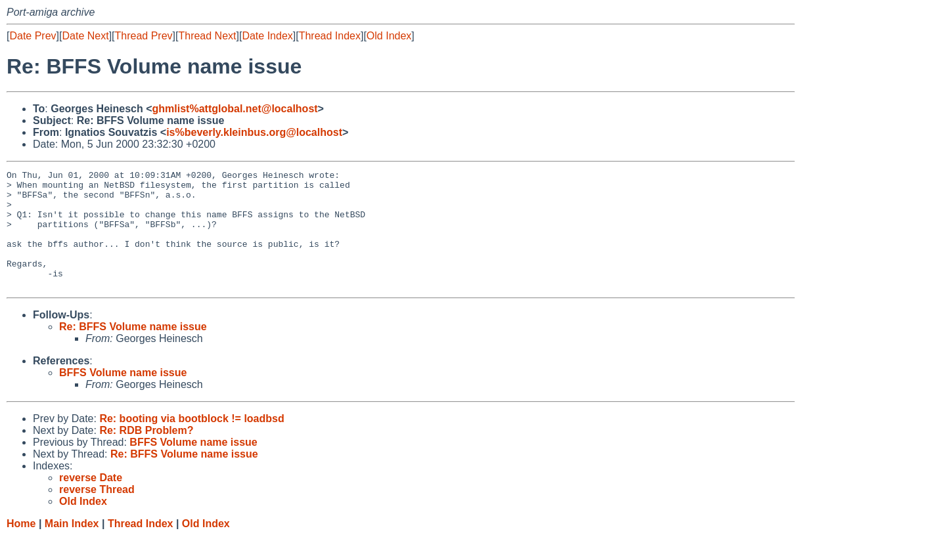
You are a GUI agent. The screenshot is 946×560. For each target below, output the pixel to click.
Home (21, 547)
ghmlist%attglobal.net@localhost (235, 109)
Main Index (72, 547)
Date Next (85, 36)
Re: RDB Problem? (146, 454)
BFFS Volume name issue (123, 396)
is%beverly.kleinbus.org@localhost (254, 132)
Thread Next (207, 36)
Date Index (267, 36)
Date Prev (33, 36)
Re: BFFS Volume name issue (133, 350)
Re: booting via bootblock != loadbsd (191, 442)
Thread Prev (144, 36)
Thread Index (330, 36)
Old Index (389, 36)
